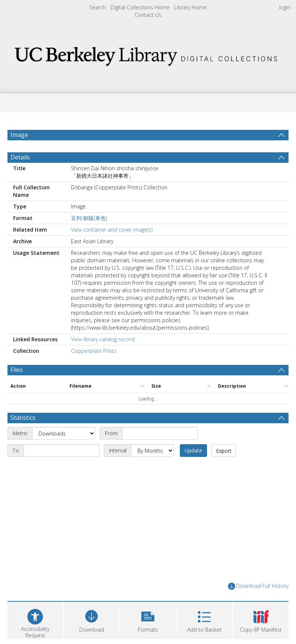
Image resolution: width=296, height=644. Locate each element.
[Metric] (64, 433)
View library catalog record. (103, 339)
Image (19, 135)
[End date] (61, 451)
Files (17, 370)
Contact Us (148, 15)
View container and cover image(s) (112, 230)
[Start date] (160, 433)
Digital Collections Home (140, 7)
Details (20, 157)
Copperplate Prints (94, 351)
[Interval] (152, 451)
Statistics (23, 418)
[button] (148, 619)
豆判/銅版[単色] (89, 218)
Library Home (190, 7)
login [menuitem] (285, 7)
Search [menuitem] (98, 7)
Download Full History (258, 586)
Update (193, 450)
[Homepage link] (148, 54)
